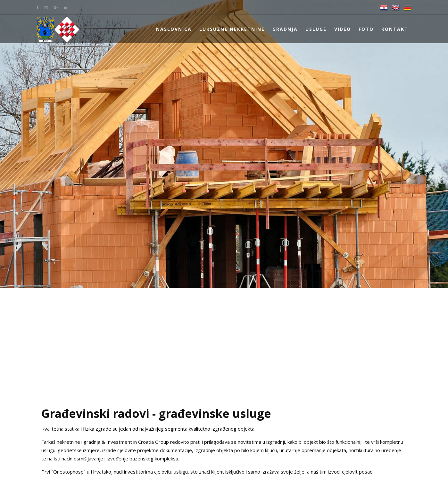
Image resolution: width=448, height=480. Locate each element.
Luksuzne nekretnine (232, 29)
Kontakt (395, 29)
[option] (224, 144)
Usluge (316, 29)
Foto (366, 29)
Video (343, 29)
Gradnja (285, 29)
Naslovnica (174, 29)
